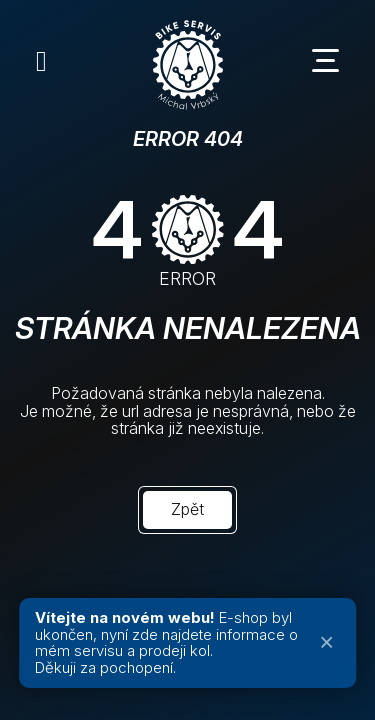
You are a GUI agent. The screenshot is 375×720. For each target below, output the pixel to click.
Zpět (187, 509)
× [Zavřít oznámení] (326, 642)
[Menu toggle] (333, 60)
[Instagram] (41, 61)
